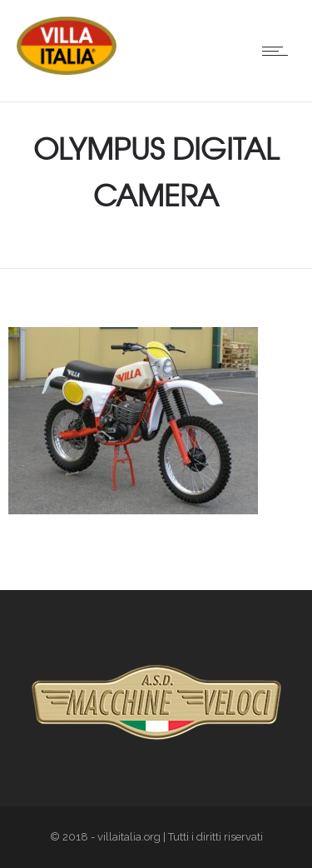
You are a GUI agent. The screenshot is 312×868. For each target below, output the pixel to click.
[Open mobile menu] (279, 51)
